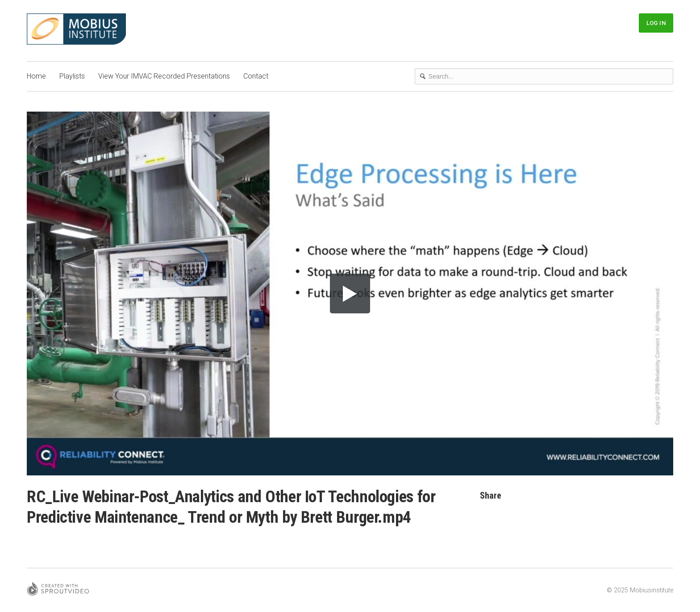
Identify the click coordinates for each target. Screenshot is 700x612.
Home (36, 76)
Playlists (72, 76)
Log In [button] (656, 23)
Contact (256, 76)
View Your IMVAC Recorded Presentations (164, 76)
